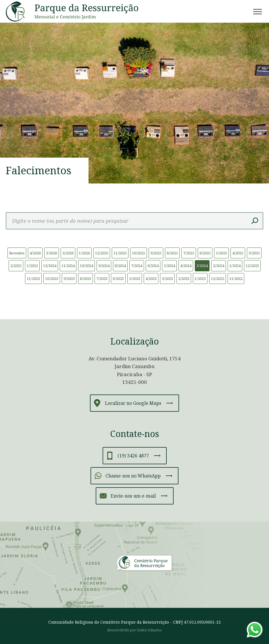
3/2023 (167, 279)
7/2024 (137, 266)
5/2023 (135, 279)
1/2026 (84, 253)
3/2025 (254, 253)
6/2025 (205, 253)
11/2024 (68, 266)
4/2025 (238, 253)
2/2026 (68, 253)
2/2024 (219, 266)
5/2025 (221, 253)
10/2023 (52, 279)
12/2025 (102, 253)
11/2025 (120, 253)
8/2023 (85, 279)
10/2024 (87, 266)
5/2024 (169, 266)
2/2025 (16, 266)
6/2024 (153, 266)
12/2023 (252, 266)
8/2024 (120, 266)
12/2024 (50, 266)
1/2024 (235, 266)
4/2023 (151, 279)
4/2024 (186, 266)
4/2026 (35, 253)
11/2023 (33, 279)
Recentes (17, 253)
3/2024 (202, 266)
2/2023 (184, 279)
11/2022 (236, 279)
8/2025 (172, 253)
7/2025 (189, 253)
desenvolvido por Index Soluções (134, 630)
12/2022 (218, 279)
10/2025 (139, 253)
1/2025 (32, 266)
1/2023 (200, 279)
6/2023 (118, 279)
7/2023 (102, 279)
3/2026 (52, 253)
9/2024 (104, 266)
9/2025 (156, 253)
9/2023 (69, 279)
